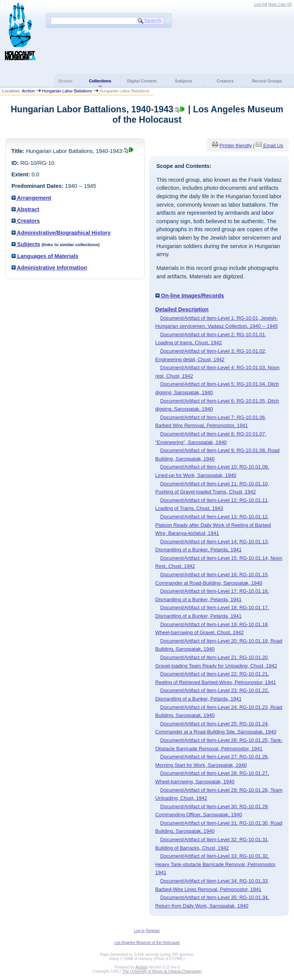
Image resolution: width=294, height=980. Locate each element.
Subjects (184, 81)
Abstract (25, 209)
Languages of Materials (45, 256)
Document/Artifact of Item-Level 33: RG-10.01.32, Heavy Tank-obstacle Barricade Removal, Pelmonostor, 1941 (216, 864)
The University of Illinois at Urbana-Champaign (162, 971)
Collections (100, 81)
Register (153, 931)
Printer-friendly (235, 146)
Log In (260, 4)
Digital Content (142, 81)
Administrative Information (49, 268)
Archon (28, 91)
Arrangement (31, 198)
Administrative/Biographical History (61, 233)
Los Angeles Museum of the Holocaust (147, 943)
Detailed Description (182, 309)
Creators (225, 81)
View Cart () (280, 4)
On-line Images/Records (190, 296)
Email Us (273, 146)
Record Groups (267, 81)
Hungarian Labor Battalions (67, 91)
